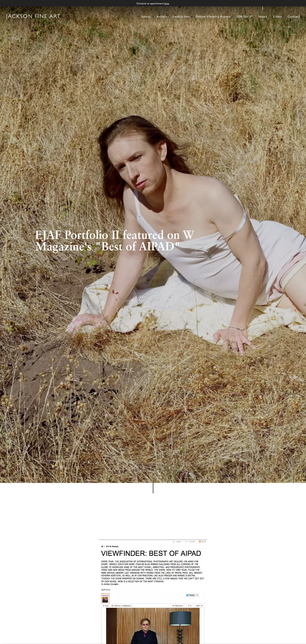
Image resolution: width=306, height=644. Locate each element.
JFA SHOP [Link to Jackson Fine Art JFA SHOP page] (245, 16)
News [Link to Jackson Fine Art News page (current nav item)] (263, 16)
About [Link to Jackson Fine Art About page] (146, 16)
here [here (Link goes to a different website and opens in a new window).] (167, 3)
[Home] (33, 17)
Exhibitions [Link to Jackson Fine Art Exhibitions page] (181, 16)
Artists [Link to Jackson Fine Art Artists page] (162, 16)
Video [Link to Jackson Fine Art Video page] (277, 16)
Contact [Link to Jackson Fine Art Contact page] (294, 16)
